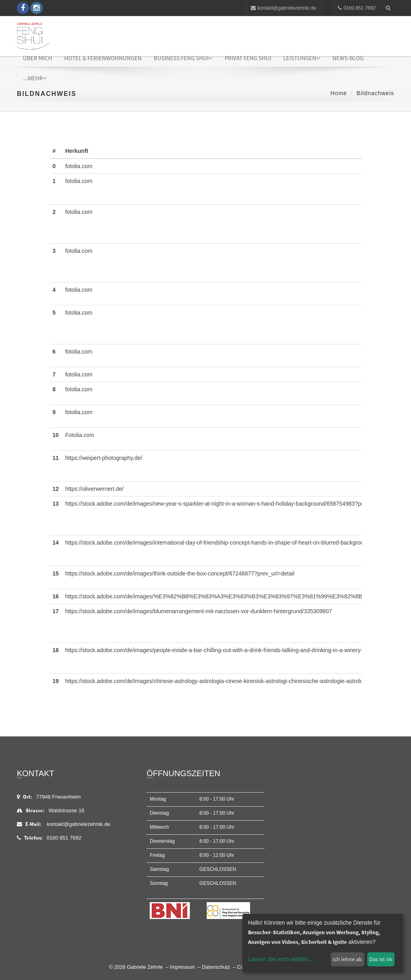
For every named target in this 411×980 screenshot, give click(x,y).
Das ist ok (381, 959)
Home (339, 93)
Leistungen (302, 58)
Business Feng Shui (183, 58)
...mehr (35, 78)
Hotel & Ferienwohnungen (103, 58)
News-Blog (348, 58)
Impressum (182, 967)
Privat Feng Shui (248, 58)
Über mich (38, 58)
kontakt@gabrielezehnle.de (284, 8)
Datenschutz (216, 967)
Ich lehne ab (347, 959)
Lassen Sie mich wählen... (281, 959)
